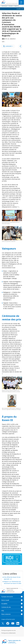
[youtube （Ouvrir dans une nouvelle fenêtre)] (13, 623)
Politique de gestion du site (9, 630)
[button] (8, 46)
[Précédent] (20, 6)
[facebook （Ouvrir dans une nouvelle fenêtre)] (8, 623)
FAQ (3, 611)
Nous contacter (6, 614)
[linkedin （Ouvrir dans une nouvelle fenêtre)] (18, 623)
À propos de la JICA (7, 597)
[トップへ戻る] (21, 627)
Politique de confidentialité (8, 633)
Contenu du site (6, 607)
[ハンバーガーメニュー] (21, 2)
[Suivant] (23, 6)
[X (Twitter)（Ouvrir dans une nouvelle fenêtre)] (3, 623)
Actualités (19, 9)
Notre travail (5, 600)
